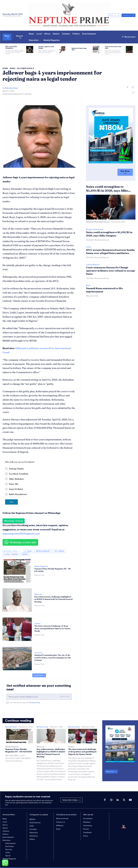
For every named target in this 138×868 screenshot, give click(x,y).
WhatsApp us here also (23, 542)
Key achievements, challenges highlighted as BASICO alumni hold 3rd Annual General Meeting (53, 599)
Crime (89, 247)
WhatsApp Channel (14, 521)
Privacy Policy (35, 703)
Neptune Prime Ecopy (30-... (79, 49)
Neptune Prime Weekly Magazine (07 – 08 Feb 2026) (19, 750)
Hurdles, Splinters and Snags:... (46, 47)
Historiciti (38, 653)
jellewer (59, 551)
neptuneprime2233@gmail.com (21, 534)
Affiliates (60, 826)
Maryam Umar (12, 88)
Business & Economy (95, 230)
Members (87, 822)
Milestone (38, 594)
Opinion (37, 624)
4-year (28, 551)
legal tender (11, 554)
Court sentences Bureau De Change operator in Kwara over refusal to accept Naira (110, 271)
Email (58, 829)
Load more (39, 675)
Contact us (61, 822)
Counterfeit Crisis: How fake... (113, 47)
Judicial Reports (93, 265)
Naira (25, 554)
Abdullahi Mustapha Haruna (98, 222)
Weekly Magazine (41, 566)
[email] (32, 697)
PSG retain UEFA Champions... (11, 47)
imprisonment (43, 551)
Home (5, 68)
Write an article (62, 819)
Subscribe (65, 697)
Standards (87, 832)
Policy (86, 836)
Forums (86, 829)
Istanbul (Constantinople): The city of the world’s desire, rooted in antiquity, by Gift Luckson (53, 658)
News (13, 68)
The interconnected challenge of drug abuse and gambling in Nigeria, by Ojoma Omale (52, 628)
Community (88, 826)
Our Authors (88, 819)
